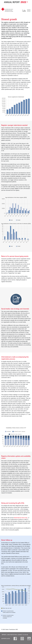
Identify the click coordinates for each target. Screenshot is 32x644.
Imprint (4, 635)
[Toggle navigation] (28, 10)
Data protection (12, 635)
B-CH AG (26, 635)
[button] (24, 2)
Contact (20, 635)
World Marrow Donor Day (21, 518)
